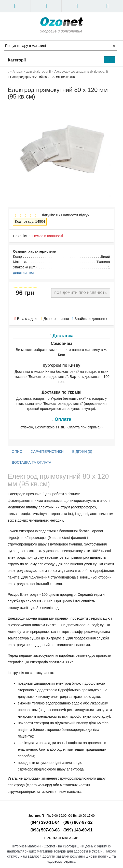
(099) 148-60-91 (78, 830)
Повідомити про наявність (81, 293)
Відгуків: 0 (48, 215)
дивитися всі (23, 272)
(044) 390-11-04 (45, 822)
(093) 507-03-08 (45, 830)
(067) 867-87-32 (78, 822)
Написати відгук (75, 215)
